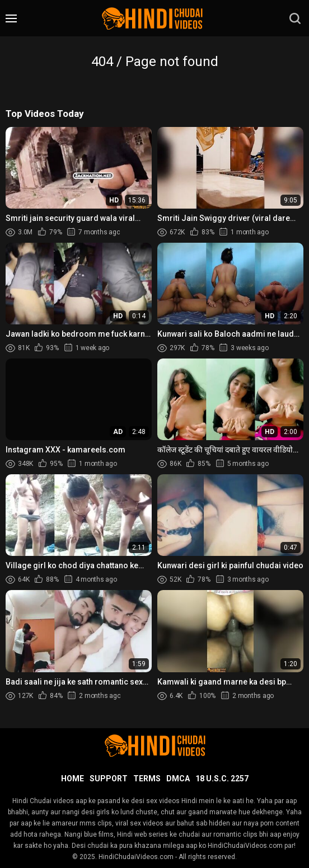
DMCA (178, 779)
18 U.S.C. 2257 (222, 779)
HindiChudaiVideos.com (136, 857)
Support (109, 779)
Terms (147, 779)
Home (72, 779)
